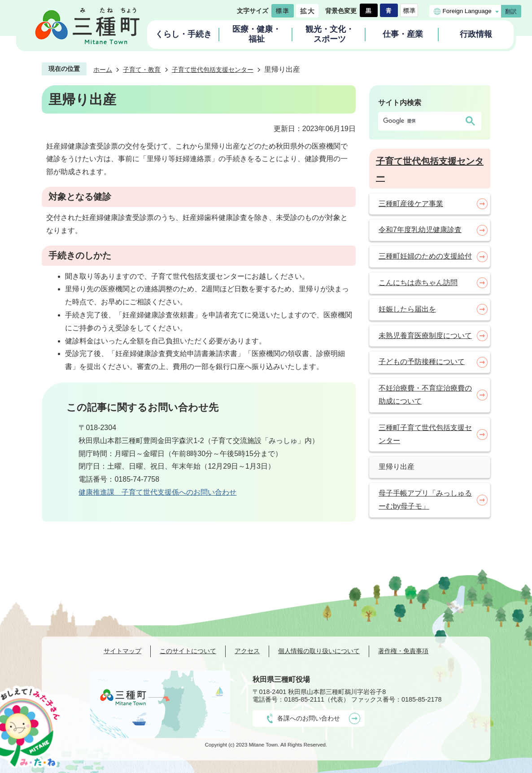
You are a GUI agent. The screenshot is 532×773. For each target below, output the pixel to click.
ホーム (103, 70)
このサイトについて (188, 651)
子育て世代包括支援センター (213, 70)
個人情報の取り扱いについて (319, 651)
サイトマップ (122, 651)
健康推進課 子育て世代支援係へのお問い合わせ (157, 492)
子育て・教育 (142, 70)
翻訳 (511, 11)
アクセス (247, 651)
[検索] (421, 121)
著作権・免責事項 (403, 651)
